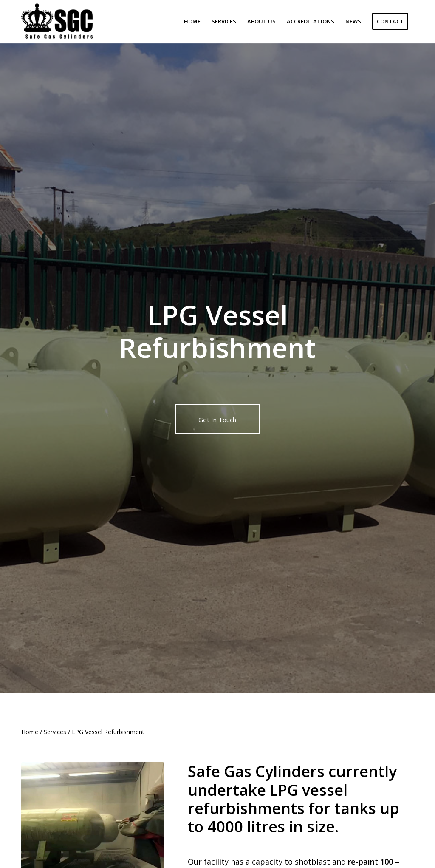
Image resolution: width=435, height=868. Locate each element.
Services (55, 732)
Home (30, 732)
